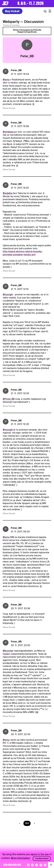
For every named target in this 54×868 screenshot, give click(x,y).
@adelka (7, 193)
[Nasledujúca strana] (34, 823)
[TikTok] (45, 865)
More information (20, 858)
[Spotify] (41, 865)
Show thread (9, 108)
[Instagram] (37, 865)
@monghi (8, 295)
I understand (42, 858)
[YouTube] (32, 865)
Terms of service (11, 25)
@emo (6, 80)
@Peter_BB (9, 399)
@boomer (8, 651)
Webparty (11, 22)
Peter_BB (16, 70)
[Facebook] (28, 865)
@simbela (8, 132)
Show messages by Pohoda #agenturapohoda (27, 31)
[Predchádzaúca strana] (20, 823)
